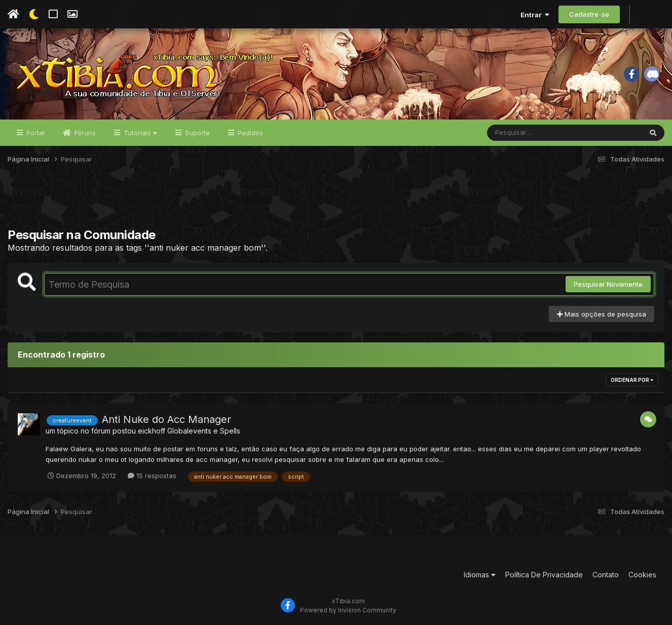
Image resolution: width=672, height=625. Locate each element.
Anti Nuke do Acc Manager (166, 419)
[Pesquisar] (526, 133)
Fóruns (84, 133)
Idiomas (480, 575)
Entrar (535, 15)
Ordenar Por (632, 380)
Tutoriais (139, 133)
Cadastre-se (589, 14)
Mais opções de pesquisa (602, 314)
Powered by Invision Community (348, 610)
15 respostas (152, 476)
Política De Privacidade (544, 575)
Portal (34, 133)
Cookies (642, 575)
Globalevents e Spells (204, 431)
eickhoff (152, 431)
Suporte (196, 133)
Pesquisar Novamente (608, 284)
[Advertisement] (336, 202)
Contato (606, 575)
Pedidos (249, 133)
